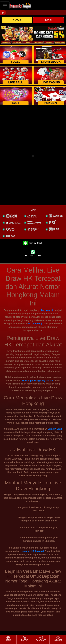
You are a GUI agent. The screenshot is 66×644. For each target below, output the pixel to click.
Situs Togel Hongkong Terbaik (37, 380)
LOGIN (48, 20)
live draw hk (47, 310)
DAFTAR (17, 20)
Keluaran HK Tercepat (32, 551)
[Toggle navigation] (5, 6)
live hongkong (35, 324)
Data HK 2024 (55, 429)
